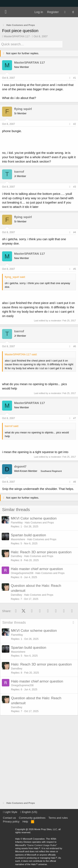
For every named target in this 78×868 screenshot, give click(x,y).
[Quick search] (31, 44)
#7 (75, 418)
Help (25, 822)
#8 (75, 482)
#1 (75, 78)
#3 (75, 187)
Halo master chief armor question (37, 569)
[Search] (73, 12)
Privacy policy (11, 822)
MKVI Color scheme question (34, 518)
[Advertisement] (39, 758)
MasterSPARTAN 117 (17, 36)
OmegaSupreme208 (22, 573)
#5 (75, 269)
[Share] (70, 78)
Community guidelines (32, 818)
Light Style (10, 812)
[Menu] (6, 12)
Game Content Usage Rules (42, 845)
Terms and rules (58, 818)
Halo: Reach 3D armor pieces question (41, 552)
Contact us (9, 818)
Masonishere (18, 539)
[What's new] (65, 12)
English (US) (29, 812)
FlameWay (17, 523)
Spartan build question (28, 535)
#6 (75, 346)
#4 (75, 232)
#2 (75, 124)
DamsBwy (16, 556)
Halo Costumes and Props (39, 523)
